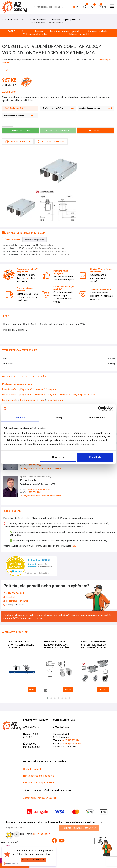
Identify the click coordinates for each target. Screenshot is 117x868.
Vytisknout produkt (51, 141)
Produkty (43, 20)
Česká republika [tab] (12, 239)
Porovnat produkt (18, 141)
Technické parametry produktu (66, 31)
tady (74, 546)
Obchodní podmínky (33, 769)
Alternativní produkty (80, 34)
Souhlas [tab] (20, 417)
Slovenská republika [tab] (35, 239)
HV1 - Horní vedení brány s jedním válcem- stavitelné (21, 645)
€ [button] (78, 7)
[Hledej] (34, 7)
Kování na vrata (10, 400)
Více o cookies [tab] (97, 417)
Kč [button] (74, 7)
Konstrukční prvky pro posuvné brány (78, 395)
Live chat (10, 597)
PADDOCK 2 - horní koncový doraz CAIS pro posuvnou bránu (57, 645)
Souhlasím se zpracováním (25, 834)
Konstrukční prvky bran (46, 389)
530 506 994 (35, 465)
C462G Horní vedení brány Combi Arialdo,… (48, 23)
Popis (25, 31)
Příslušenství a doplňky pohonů (63, 20)
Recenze (39, 31)
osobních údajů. (41, 834)
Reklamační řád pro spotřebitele (39, 776)
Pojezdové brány (55, 400)
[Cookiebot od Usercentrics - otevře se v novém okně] (100, 409)
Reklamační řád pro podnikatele (39, 782)
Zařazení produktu (98, 31)
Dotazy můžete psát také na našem (40, 469)
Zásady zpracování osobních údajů (40, 798)
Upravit (58, 457)
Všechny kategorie (13, 20)
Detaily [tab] (58, 417)
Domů (32, 20)
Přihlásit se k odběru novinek (79, 828)
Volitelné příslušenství (35, 34)
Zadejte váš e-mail (13, 828)
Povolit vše (95, 457)
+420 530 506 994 (15, 593)
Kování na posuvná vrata (32, 400)
